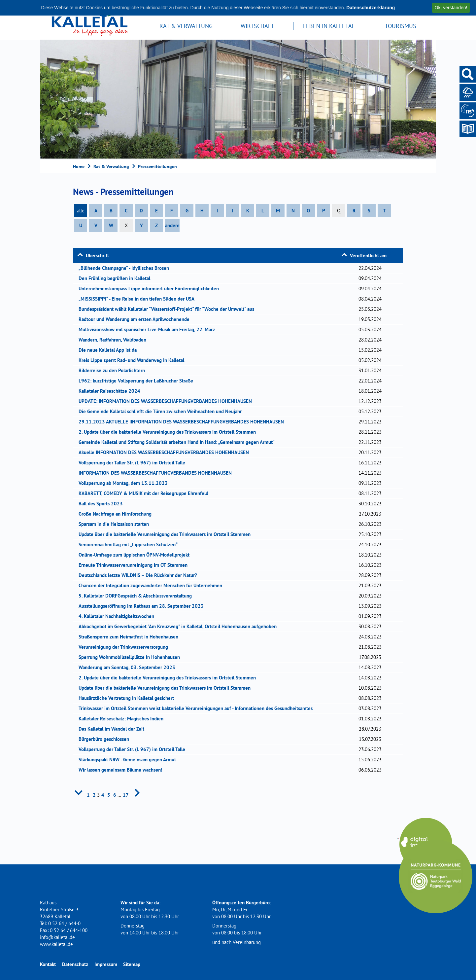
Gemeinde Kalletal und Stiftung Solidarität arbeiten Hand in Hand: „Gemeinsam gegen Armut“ (179, 442)
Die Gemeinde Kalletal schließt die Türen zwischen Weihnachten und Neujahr (162, 411)
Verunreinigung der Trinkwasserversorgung (125, 647)
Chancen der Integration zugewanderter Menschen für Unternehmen (153, 585)
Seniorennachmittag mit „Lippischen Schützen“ (130, 544)
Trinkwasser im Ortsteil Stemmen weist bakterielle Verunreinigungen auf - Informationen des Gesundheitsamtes (198, 708)
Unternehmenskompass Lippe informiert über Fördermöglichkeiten (151, 289)
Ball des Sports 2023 (103, 504)
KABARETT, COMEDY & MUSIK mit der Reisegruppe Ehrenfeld (146, 493)
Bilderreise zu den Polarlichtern (114, 370)
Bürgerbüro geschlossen (106, 739)
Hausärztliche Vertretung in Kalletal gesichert (128, 698)
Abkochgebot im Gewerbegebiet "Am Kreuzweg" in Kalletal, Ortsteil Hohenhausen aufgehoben (180, 626)
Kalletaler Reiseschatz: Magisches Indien (123, 719)
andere (172, 225)
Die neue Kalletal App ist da (110, 350)
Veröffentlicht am (368, 255)
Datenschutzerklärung (371, 8)
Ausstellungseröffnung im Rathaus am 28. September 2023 (143, 606)
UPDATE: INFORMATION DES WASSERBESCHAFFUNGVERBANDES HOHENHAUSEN (167, 401)
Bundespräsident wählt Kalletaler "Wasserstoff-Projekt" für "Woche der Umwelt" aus (169, 309)
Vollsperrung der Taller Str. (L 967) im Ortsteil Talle (134, 463)
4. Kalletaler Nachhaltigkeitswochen (119, 616)
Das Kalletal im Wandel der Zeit (114, 729)
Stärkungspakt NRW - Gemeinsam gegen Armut (129, 760)
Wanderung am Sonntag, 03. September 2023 (129, 667)
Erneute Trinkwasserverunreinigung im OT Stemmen (135, 565)
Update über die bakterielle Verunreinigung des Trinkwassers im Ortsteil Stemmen (167, 534)
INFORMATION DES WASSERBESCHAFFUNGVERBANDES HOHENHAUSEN (157, 473)
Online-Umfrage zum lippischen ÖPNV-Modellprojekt (136, 555)
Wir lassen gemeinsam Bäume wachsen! (122, 770)
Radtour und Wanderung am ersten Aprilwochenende (136, 319)
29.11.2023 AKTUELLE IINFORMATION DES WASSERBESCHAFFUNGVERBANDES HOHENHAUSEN (183, 422)
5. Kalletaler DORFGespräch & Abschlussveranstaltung (137, 596)
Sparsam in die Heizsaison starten (116, 524)
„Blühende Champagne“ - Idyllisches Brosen (126, 268)
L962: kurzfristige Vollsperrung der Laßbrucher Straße (138, 381)
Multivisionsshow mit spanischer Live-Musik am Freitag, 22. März (149, 329)
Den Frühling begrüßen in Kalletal (117, 278)
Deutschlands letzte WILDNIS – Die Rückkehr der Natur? (140, 575)
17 (126, 795)
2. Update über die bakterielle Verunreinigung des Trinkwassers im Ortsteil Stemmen (169, 432)
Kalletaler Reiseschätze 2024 (112, 391)
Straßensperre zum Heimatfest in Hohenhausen (131, 637)
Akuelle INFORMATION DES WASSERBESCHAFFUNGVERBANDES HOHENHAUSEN (166, 452)
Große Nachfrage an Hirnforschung (117, 514)
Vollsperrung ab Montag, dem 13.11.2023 (125, 483)
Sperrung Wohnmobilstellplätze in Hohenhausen (131, 657)
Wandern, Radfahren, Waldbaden (115, 340)
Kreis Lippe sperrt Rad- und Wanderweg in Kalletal (134, 360)
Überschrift (97, 255)
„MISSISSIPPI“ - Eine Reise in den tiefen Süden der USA (139, 299)
